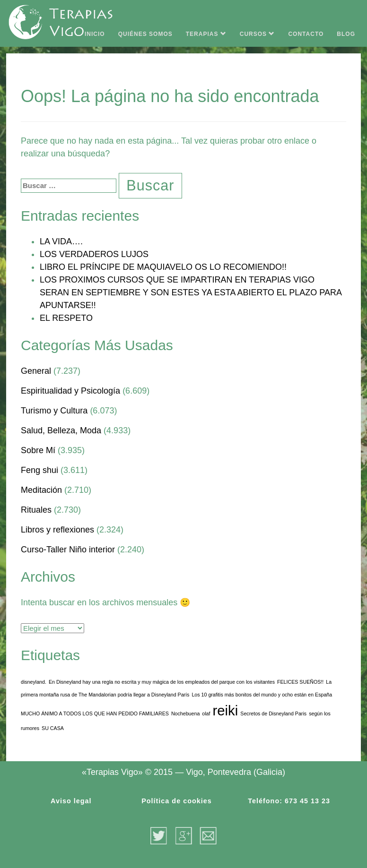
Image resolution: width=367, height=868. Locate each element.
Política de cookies (177, 801)
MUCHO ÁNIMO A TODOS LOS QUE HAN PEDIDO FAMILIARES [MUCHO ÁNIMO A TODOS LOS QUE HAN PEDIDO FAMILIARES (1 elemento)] (95, 713)
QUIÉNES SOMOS (145, 34)
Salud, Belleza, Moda (61, 430)
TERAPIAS (206, 34)
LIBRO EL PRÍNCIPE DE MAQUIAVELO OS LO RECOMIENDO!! (163, 267)
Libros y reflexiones (57, 530)
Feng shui (39, 470)
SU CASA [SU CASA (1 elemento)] (53, 728)
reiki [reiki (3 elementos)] (226, 710)
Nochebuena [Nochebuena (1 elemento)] (185, 713)
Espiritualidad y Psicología (70, 391)
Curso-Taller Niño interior (68, 550)
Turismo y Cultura (54, 411)
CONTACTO (306, 34)
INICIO (95, 34)
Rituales (36, 510)
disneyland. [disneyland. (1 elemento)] (34, 682)
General (36, 371)
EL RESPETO (66, 318)
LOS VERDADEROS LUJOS (94, 254)
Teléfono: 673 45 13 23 (289, 801)
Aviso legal (71, 801)
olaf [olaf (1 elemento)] (206, 713)
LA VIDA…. (61, 241)
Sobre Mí (38, 450)
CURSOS (258, 34)
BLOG (346, 34)
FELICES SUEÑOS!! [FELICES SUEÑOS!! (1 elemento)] (300, 682)
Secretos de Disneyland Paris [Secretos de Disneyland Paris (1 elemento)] (273, 713)
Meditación (41, 490)
